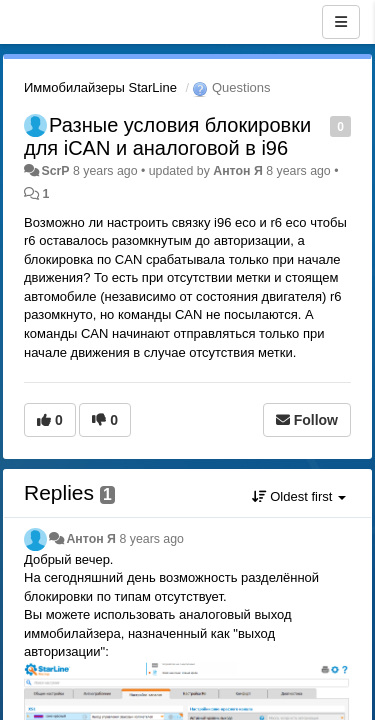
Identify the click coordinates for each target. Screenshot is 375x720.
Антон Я (238, 171)
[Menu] (341, 22)
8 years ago (151, 539)
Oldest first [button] (299, 496)
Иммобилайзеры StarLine (100, 87)
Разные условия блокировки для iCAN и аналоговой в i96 (167, 136)
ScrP (55, 171)
